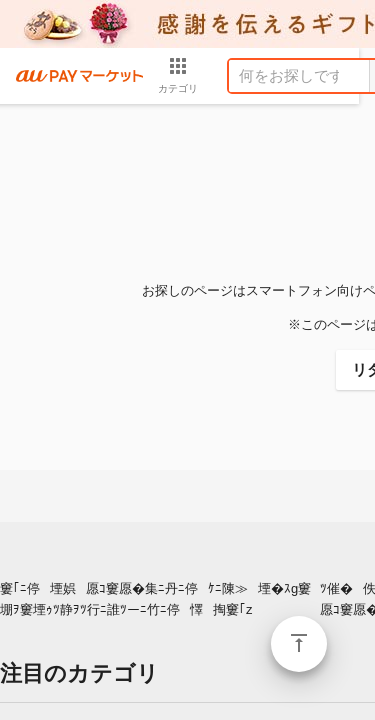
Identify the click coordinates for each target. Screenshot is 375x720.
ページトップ (299, 644)
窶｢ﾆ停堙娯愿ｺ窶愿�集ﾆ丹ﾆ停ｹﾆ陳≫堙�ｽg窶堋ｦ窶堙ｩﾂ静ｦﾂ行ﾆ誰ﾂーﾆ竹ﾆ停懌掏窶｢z (155, 599)
